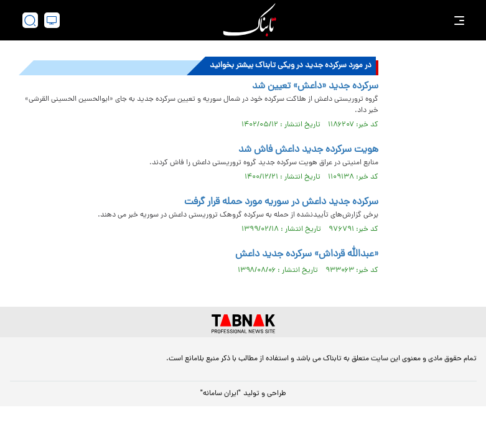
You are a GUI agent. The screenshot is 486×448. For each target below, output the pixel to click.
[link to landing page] (250, 20)
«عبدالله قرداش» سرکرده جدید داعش (307, 254)
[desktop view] (52, 20)
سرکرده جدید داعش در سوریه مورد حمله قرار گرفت (281, 202)
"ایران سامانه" (221, 394)
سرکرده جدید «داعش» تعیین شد (315, 86)
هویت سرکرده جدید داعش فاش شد (308, 150)
